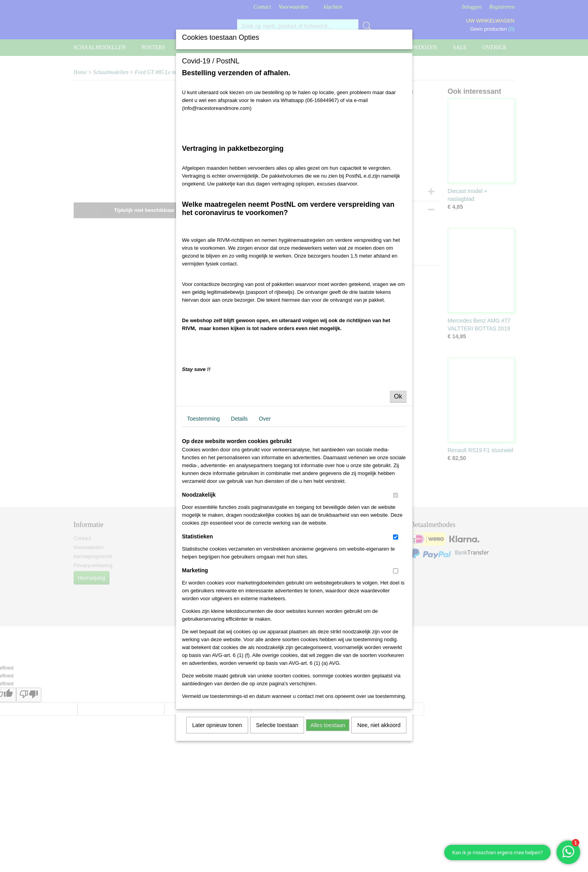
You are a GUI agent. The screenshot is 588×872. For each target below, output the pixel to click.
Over (265, 419)
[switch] (396, 495)
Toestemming (203, 419)
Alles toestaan (328, 725)
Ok (398, 396)
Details (239, 419)
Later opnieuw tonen (217, 725)
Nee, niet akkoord (379, 725)
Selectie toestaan (277, 725)
